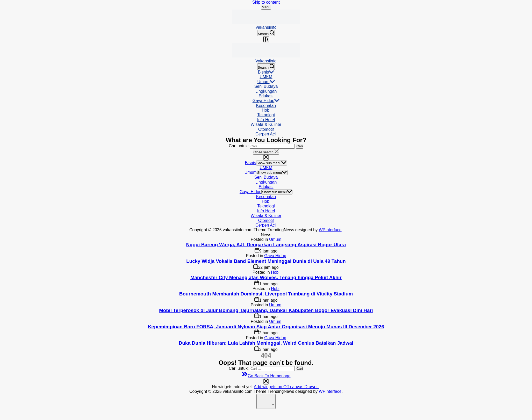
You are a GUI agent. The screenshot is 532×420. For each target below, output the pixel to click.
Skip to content (266, 2)
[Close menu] (266, 382)
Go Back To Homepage (266, 376)
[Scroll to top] (266, 401)
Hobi (266, 110)
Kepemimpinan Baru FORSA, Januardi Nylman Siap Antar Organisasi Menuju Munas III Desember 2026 (266, 327)
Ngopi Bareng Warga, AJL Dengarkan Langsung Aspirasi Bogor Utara (266, 245)
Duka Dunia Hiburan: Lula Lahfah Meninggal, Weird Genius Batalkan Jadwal (266, 343)
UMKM (266, 77)
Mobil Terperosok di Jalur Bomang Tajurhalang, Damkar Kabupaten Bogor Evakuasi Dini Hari (266, 310)
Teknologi (266, 115)
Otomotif (266, 129)
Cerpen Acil (266, 134)
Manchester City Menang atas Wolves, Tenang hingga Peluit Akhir (266, 277)
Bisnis (266, 72)
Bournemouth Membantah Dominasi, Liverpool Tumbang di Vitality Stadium (266, 294)
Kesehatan (266, 106)
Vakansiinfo (266, 27)
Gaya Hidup (266, 101)
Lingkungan (266, 91)
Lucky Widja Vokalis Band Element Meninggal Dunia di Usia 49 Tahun (266, 261)
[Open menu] (266, 40)
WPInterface (330, 230)
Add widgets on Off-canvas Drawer (286, 387)
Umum (266, 82)
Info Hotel (266, 120)
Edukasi (266, 96)
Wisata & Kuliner (266, 124)
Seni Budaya (266, 86)
